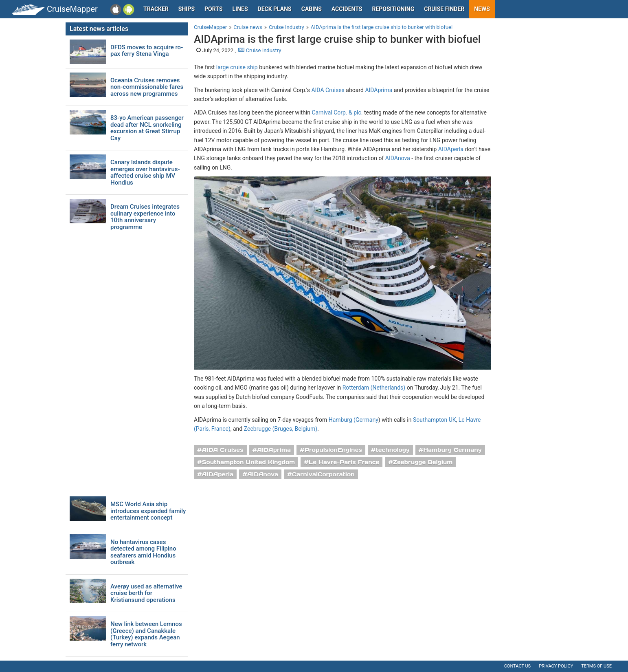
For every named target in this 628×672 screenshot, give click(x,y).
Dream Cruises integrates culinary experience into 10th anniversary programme (145, 217)
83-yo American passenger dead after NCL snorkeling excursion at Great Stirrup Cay (147, 128)
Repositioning (393, 9)
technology (393, 450)
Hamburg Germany (452, 450)
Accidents (347, 9)
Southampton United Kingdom (248, 462)
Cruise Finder (444, 9)
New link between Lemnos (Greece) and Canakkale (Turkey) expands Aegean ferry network (146, 634)
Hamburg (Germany (354, 420)
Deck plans (275, 9)
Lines (240, 9)
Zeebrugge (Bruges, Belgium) (281, 429)
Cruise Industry (260, 50)
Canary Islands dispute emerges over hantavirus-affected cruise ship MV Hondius (145, 172)
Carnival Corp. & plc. (337, 112)
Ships (187, 9)
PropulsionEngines (333, 450)
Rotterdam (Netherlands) (374, 388)
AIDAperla (451, 149)
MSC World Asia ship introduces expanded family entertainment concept (148, 511)
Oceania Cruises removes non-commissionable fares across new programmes (147, 87)
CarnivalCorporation (323, 474)
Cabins (312, 9)
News (482, 9)
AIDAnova (398, 158)
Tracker (156, 9)
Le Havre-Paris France (344, 462)
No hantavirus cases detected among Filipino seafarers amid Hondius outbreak (143, 552)
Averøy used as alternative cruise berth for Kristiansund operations (146, 593)
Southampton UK (435, 420)
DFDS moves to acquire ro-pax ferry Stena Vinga (147, 51)
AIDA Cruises (328, 90)
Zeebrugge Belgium (423, 462)
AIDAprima (379, 90)
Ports (213, 9)
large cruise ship (237, 67)
